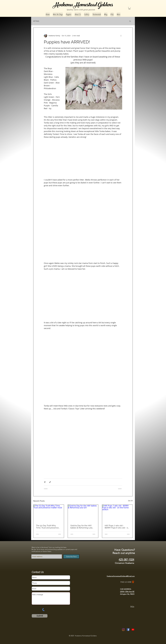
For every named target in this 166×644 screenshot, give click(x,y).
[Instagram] (123, 630)
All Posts (36, 21)
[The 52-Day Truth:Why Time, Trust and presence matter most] (49, 513)
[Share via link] (50, 482)
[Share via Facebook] (45, 482)
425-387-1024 (126, 560)
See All (130, 501)
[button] (129, 8)
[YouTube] (133, 630)
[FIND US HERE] (127, 582)
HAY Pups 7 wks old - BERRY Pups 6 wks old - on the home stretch (117, 527)
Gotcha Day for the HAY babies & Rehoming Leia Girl (81, 527)
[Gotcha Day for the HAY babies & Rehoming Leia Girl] (83, 513)
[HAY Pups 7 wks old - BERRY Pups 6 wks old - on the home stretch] (117, 513)
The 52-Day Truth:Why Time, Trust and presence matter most (47, 527)
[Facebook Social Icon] (128, 630)
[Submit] (40, 616)
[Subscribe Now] (71, 557)
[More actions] (121, 36)
